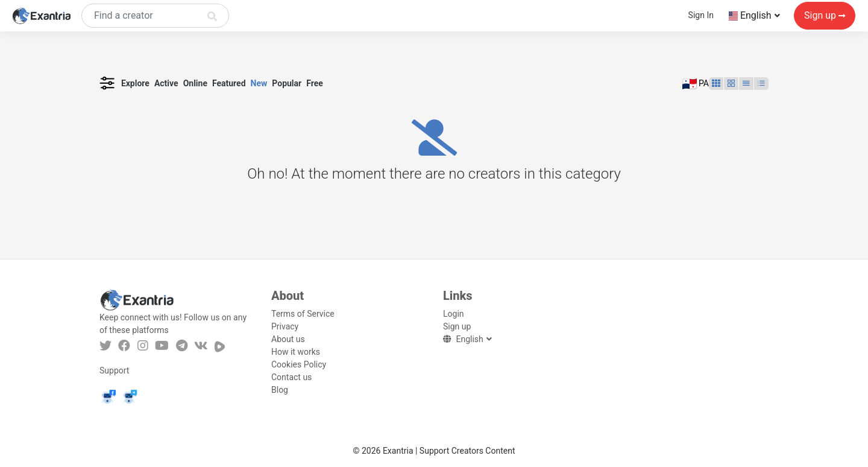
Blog (280, 390)
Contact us (291, 377)
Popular (287, 83)
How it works (296, 352)
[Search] (155, 16)
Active (166, 83)
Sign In (701, 16)
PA (696, 84)
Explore (135, 83)
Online (195, 83)
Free (315, 83)
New (259, 83)
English (751, 16)
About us (288, 339)
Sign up (825, 16)
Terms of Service (303, 314)
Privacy (285, 326)
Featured (229, 83)
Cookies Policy (299, 364)
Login (454, 314)
